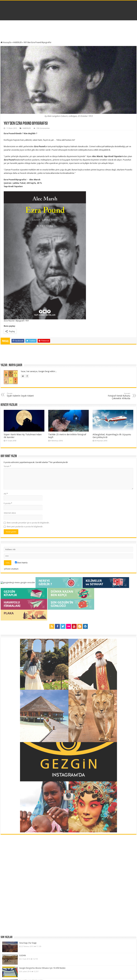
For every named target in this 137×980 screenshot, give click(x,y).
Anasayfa (6, 42)
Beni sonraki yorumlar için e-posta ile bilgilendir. (28, 523)
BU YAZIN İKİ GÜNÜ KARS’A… (17, 845)
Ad (6, 494)
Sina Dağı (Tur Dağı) (12, 821)
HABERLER (17, 42)
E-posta (8, 503)
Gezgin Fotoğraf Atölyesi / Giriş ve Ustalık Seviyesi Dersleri (29, 854)
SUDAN (7, 829)
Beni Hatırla (21, 563)
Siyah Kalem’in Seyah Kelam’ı (23, 395)
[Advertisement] (69, 31)
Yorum (7, 466)
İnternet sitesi (10, 513)
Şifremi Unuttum (11, 569)
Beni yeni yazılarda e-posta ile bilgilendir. (25, 527)
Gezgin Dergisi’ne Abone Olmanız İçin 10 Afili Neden (27, 837)
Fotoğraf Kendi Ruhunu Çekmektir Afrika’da (114, 396)
